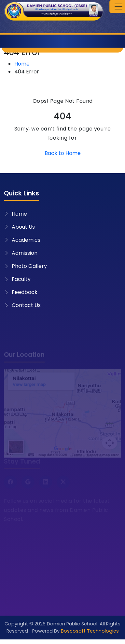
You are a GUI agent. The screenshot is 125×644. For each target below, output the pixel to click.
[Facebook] (10, 484)
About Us (19, 227)
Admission (21, 253)
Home (22, 64)
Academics (22, 240)
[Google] (28, 484)
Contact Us (22, 305)
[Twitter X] (63, 484)
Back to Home (63, 153)
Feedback (21, 292)
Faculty (17, 279)
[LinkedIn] (46, 484)
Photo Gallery (25, 266)
